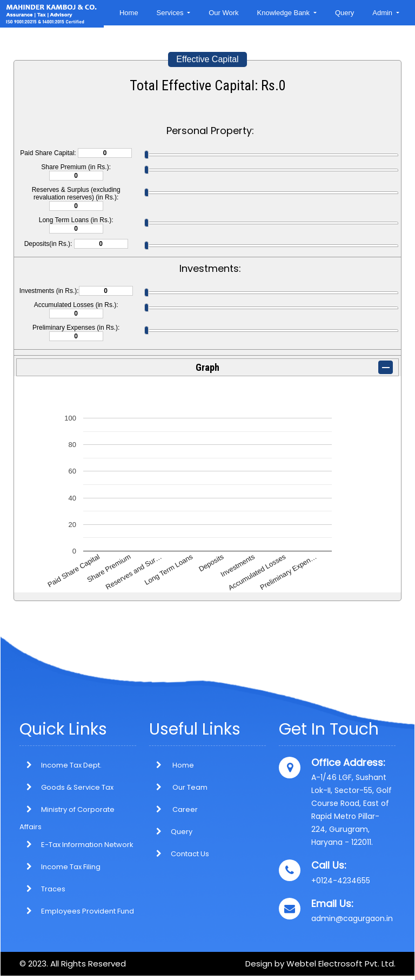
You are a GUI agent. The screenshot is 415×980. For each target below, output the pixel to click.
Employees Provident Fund (88, 911)
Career (173, 809)
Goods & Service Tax (77, 787)
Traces (53, 889)
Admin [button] (383, 13)
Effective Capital (207, 59)
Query (344, 13)
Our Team (178, 787)
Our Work (223, 13)
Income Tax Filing (71, 867)
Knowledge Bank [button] (285, 13)
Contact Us (179, 854)
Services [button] (171, 13)
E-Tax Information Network (87, 845)
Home (129, 13)
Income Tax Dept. (71, 765)
